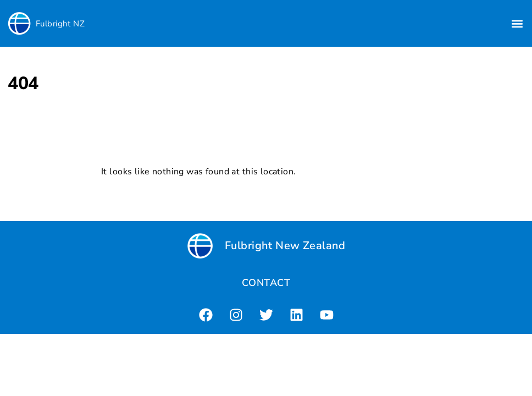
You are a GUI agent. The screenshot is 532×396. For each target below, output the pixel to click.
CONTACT (266, 283)
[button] (517, 23)
